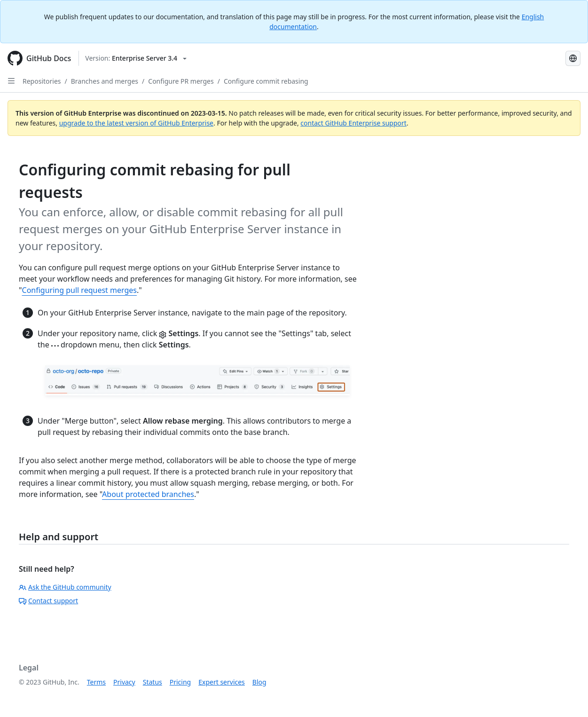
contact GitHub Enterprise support (353, 123)
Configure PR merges (181, 81)
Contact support (48, 601)
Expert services (222, 682)
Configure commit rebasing (266, 81)
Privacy (124, 682)
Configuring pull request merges (79, 290)
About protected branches (148, 494)
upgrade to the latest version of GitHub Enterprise (136, 123)
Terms (96, 682)
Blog (259, 682)
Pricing (180, 682)
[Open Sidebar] (11, 81)
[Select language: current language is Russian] (573, 58)
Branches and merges (105, 81)
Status (153, 682)
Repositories (42, 81)
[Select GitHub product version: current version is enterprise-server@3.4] (136, 58)
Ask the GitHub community (65, 587)
